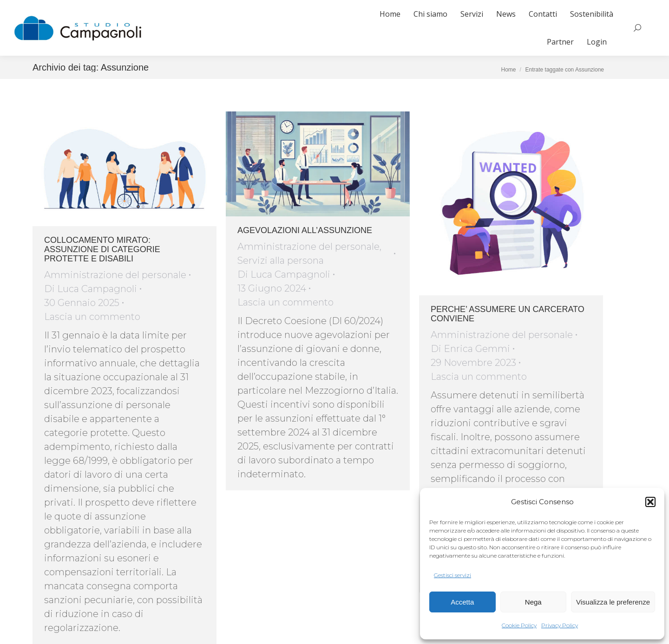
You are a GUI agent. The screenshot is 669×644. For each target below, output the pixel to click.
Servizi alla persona (281, 260)
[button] (650, 502)
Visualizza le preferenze (613, 602)
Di (91, 289)
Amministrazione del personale (115, 275)
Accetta (462, 602)
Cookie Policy (519, 625)
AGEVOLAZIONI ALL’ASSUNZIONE (305, 230)
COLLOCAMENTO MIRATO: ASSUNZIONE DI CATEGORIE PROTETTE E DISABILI (102, 249)
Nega (533, 602)
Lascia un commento (92, 317)
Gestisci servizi (453, 575)
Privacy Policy (560, 625)
